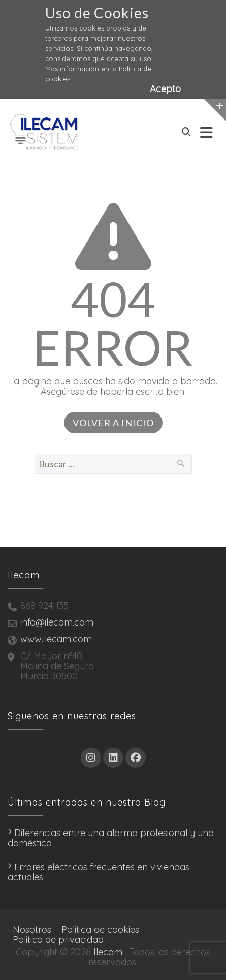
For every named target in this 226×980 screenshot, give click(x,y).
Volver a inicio (113, 423)
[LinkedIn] (113, 758)
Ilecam (108, 952)
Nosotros (32, 929)
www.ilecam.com (56, 639)
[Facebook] (136, 758)
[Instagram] (91, 758)
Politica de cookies (100, 929)
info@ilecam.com (57, 622)
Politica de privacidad (58, 940)
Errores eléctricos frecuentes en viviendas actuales (99, 872)
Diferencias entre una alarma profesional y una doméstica (111, 838)
